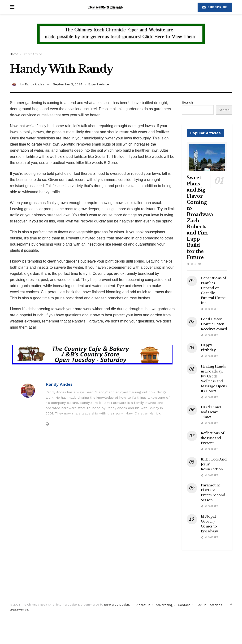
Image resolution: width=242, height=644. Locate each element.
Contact (184, 605)
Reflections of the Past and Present (213, 438)
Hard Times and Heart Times (211, 412)
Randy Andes (35, 84)
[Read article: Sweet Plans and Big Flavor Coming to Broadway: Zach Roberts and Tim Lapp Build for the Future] (207, 157)
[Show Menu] (12, 7)
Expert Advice (32, 54)
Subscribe (215, 7)
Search (187, 102)
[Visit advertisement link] (121, 38)
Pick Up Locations (209, 605)
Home (14, 54)
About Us (143, 605)
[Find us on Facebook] (231, 605)
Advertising (164, 605)
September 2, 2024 (68, 84)
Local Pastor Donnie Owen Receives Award (214, 324)
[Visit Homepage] (106, 7)
